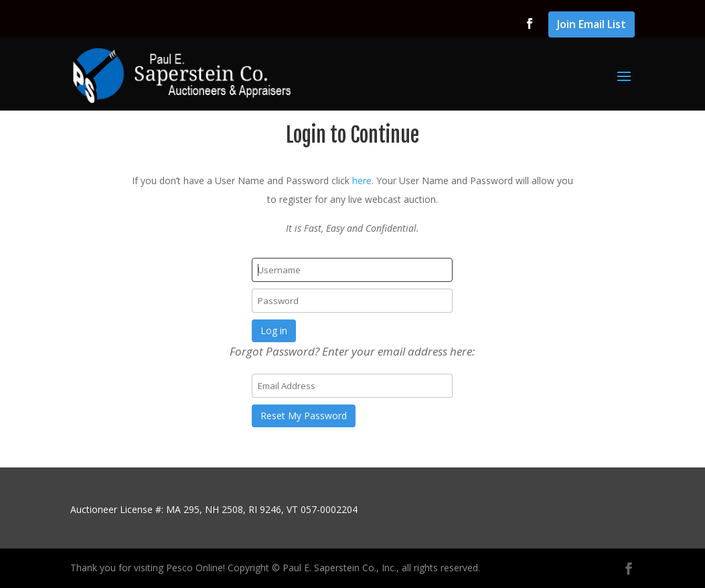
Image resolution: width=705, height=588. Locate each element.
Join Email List (592, 25)
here (362, 180)
